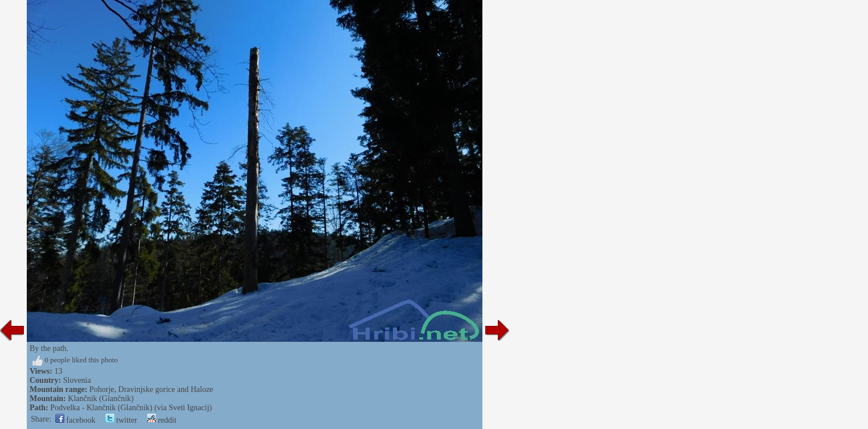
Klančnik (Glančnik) (101, 399)
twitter (121, 420)
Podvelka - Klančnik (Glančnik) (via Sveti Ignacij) (131, 408)
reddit (162, 420)
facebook (75, 420)
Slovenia (77, 380)
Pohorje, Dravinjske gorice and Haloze (151, 389)
